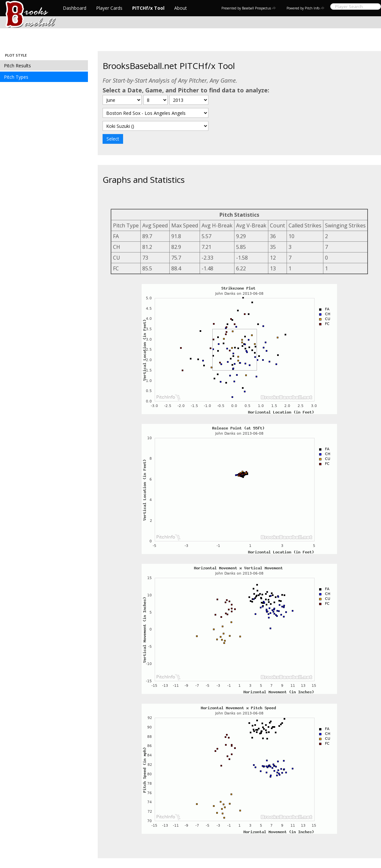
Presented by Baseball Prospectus (249, 8)
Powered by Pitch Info (306, 8)
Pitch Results (17, 66)
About (181, 8)
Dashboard (75, 8)
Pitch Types (16, 77)
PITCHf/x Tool (148, 8)
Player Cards (109, 8)
